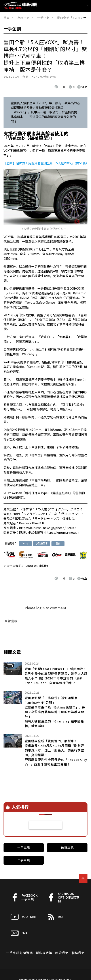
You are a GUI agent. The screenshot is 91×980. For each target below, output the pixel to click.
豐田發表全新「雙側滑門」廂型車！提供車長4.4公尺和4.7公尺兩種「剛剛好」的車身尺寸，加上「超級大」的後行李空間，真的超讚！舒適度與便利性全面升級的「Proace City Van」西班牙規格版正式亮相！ (56, 753)
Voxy (25, 543)
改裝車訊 (67, 848)
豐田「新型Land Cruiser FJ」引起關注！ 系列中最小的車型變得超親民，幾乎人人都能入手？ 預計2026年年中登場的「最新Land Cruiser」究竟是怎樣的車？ (56, 676)
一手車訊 (24, 848)
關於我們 (62, 953)
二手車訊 (24, 860)
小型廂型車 (42, 543)
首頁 (7, 18)
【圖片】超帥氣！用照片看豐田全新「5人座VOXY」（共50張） (46, 163)
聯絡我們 (78, 953)
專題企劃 (24, 18)
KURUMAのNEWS (44, 76)
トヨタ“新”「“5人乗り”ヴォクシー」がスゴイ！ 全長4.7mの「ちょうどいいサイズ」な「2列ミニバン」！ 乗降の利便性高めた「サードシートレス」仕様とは (45, 514)
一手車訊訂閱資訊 (20, 953)
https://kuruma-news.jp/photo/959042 (48, 528)
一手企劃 (43, 18)
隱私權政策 (44, 953)
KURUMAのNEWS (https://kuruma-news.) (49, 532)
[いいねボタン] (57, 87)
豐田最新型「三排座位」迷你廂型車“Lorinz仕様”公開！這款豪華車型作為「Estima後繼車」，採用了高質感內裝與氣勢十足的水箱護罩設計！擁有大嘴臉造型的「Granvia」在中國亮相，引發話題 (55, 712)
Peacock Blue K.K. (32, 523)
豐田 (58, 543)
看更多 (45, 825)
